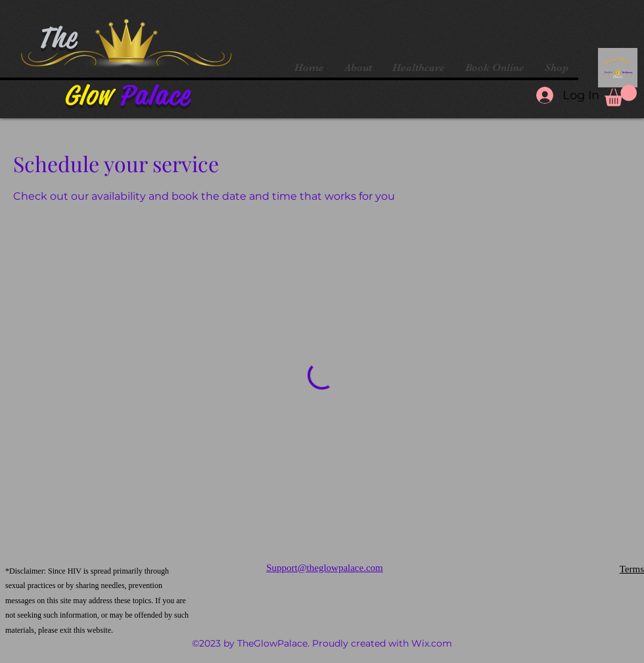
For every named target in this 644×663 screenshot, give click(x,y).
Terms (632, 569)
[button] (621, 96)
